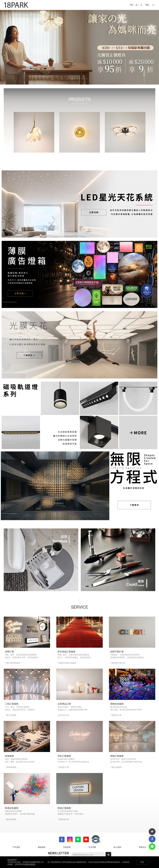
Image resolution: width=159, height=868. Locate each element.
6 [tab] (84, 79)
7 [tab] (87, 79)
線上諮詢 (117, 847)
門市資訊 (16, 847)
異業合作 (143, 847)
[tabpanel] (79, 47)
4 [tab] (79, 79)
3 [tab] (77, 79)
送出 (108, 855)
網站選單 (153, 5)
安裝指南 (67, 847)
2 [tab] (75, 79)
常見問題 (92, 847)
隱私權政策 (31, 864)
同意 (142, 862)
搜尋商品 (141, 5)
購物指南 (42, 847)
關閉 (150, 862)
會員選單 (136, 5)
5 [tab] (82, 79)
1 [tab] (72, 79)
